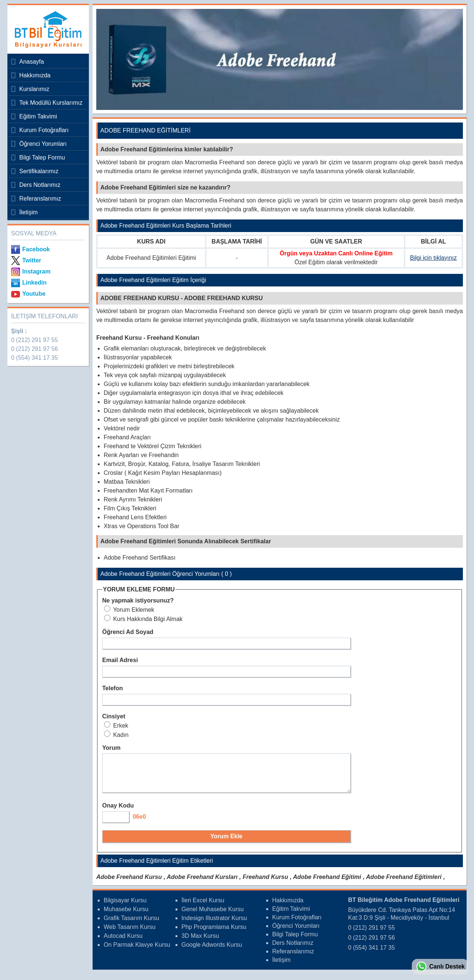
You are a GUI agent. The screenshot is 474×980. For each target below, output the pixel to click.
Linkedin (34, 283)
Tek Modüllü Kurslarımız (51, 103)
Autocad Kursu (123, 942)
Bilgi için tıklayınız (433, 258)
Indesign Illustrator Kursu (214, 925)
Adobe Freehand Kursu (129, 884)
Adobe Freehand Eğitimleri (404, 884)
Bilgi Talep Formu (42, 157)
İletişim (29, 212)
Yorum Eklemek (129, 610)
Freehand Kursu (265, 884)
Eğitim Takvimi (38, 116)
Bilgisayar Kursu (125, 907)
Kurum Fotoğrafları (44, 130)
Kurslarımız (34, 89)
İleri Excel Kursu (203, 907)
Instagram (36, 271)
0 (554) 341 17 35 (34, 358)
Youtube (34, 294)
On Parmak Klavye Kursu (137, 951)
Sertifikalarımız (39, 171)
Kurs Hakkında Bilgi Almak (143, 619)
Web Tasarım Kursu (130, 934)
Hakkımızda (35, 75)
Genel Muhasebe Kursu (213, 916)
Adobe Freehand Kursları (202, 884)
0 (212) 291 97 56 (34, 349)
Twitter (32, 260)
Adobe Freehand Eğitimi (327, 884)
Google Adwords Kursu (212, 951)
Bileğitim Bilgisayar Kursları (46, 29)
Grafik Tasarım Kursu (131, 925)
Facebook (36, 249)
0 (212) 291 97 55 (34, 340)
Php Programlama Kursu (214, 934)
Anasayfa (32, 62)
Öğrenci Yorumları (43, 144)
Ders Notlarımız (40, 185)
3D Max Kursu (200, 942)
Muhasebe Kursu (126, 916)
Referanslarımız (40, 199)
